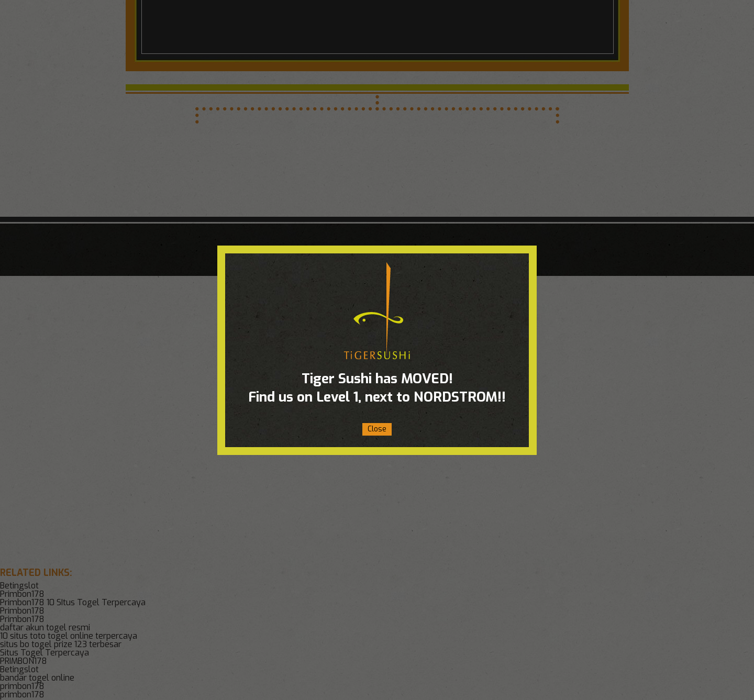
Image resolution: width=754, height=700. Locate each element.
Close (377, 429)
